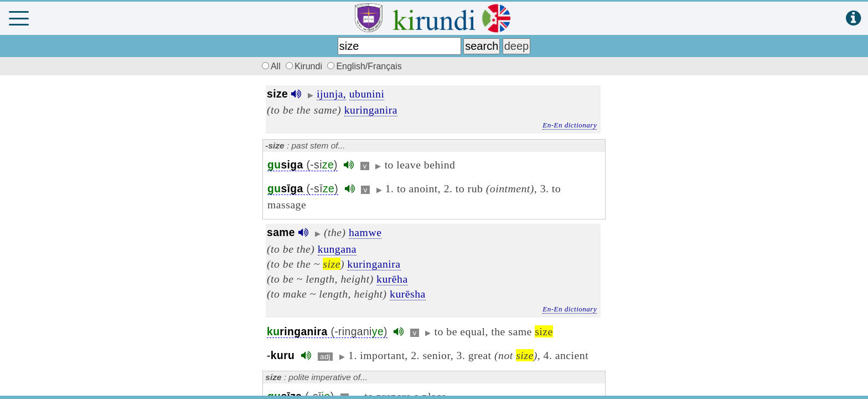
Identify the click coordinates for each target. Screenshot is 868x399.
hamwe (365, 232)
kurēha (392, 279)
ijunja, (331, 94)
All (270, 66)
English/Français (364, 66)
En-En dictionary (570, 125)
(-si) (303, 165)
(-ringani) (327, 332)
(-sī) (303, 189)
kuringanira (371, 110)
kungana (337, 249)
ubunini (367, 94)
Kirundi (305, 66)
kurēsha (408, 294)
